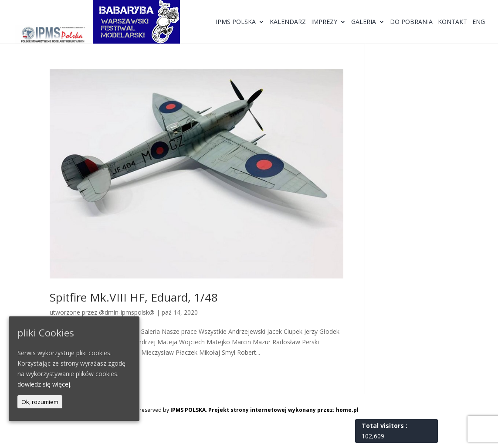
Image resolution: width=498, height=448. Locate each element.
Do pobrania (411, 22)
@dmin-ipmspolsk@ (127, 312)
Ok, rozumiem (40, 402)
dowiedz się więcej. (44, 384)
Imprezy (324, 22)
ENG (479, 22)
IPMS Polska (236, 22)
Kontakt (452, 22)
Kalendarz (288, 22)
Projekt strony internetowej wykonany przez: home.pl (283, 410)
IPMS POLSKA (188, 410)
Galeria (364, 22)
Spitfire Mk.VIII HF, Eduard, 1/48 (134, 297)
